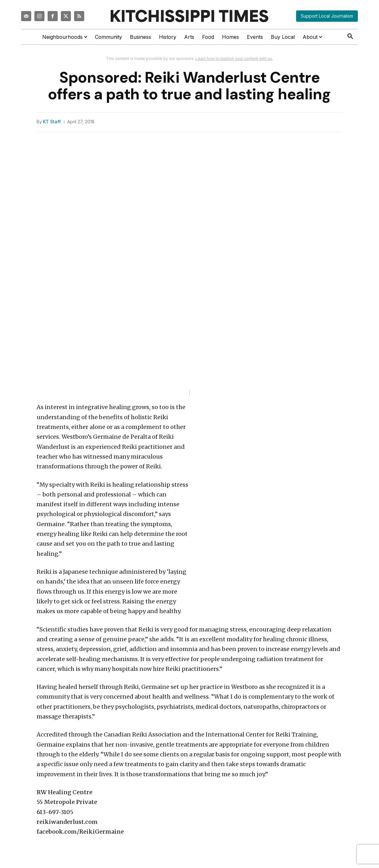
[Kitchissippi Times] (189, 16)
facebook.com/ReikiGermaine (80, 832)
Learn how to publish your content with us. (234, 59)
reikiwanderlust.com (67, 822)
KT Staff (52, 122)
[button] (350, 37)
